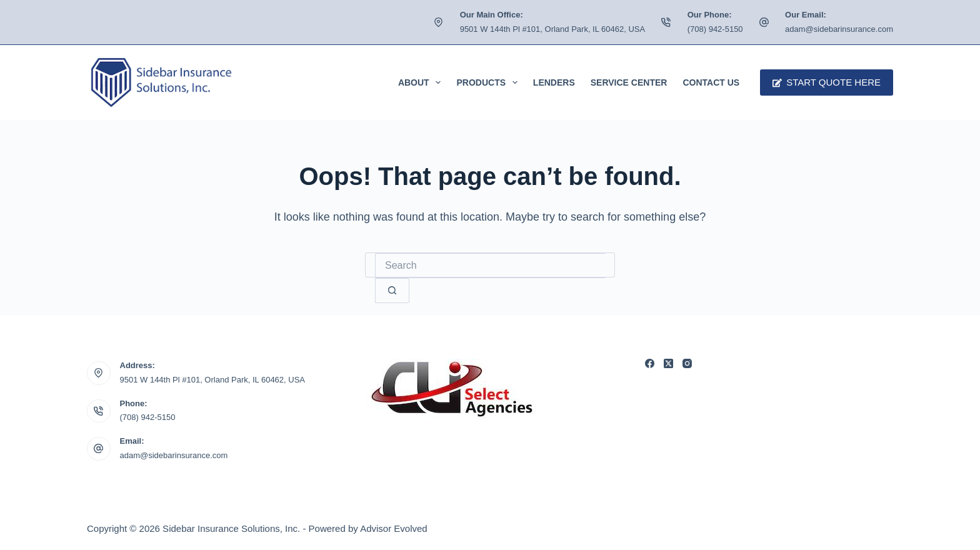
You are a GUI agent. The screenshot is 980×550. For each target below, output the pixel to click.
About (422, 82)
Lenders (554, 82)
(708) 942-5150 (715, 29)
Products (489, 82)
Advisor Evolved (394, 528)
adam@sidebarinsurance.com (839, 29)
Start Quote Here (827, 82)
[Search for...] (490, 266)
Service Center (629, 82)
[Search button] (392, 291)
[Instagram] (687, 363)
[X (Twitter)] (668, 363)
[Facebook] (650, 363)
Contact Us (711, 82)
